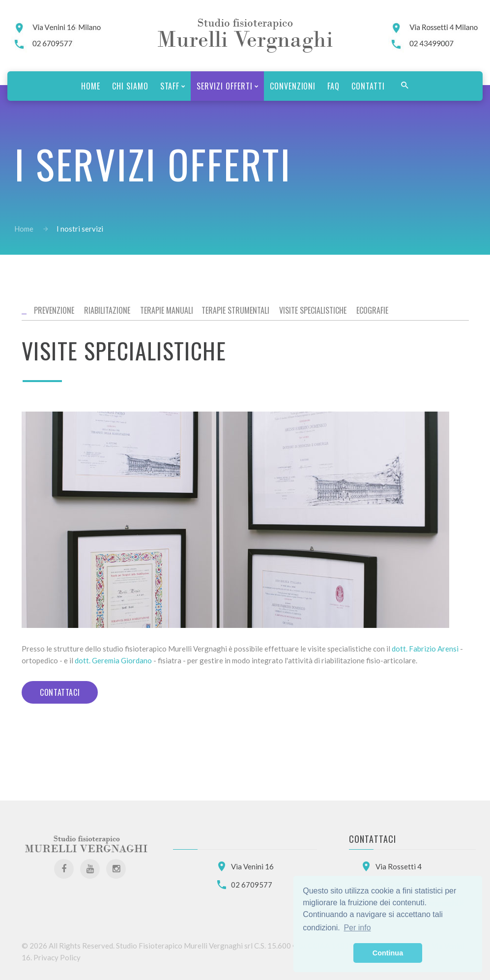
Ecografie (372, 310)
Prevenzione (54, 310)
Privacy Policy (57, 957)
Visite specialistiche (313, 310)
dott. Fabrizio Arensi (425, 649)
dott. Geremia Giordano (113, 660)
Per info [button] (357, 928)
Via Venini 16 (252, 866)
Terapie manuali (167, 310)
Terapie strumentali (235, 310)
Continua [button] (388, 953)
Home (24, 229)
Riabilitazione (107, 310)
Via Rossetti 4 (399, 866)
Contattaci (60, 692)
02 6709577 (252, 885)
